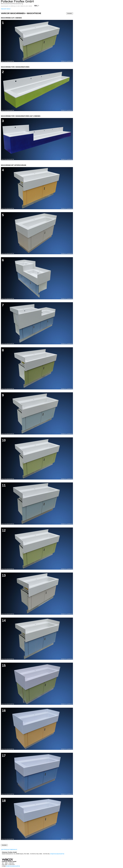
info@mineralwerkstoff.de (57, 854)
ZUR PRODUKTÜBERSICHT (9, 850)
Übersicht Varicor (6, 9)
